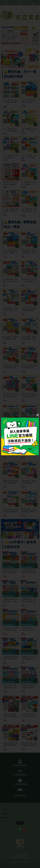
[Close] (38, 415)
